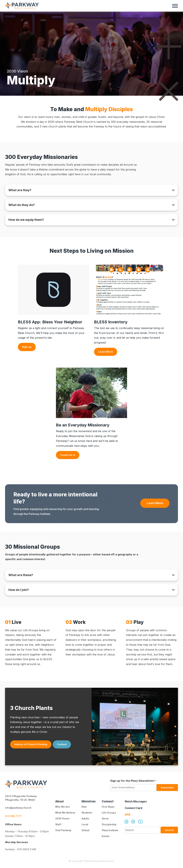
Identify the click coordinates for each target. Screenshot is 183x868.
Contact (62, 744)
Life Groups (109, 813)
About (59, 801)
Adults (86, 819)
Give (128, 815)
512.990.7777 (13, 816)
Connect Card (133, 808)
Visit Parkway (63, 830)
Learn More (106, 352)
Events (106, 836)
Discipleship (109, 824)
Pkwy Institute (110, 830)
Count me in (68, 455)
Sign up (27, 347)
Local (85, 824)
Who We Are (63, 807)
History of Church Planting (31, 744)
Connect (108, 801)
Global (85, 830)
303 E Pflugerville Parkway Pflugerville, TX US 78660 (21, 798)
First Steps (108, 807)
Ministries (89, 801)
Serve (105, 819)
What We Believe (65, 813)
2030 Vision (62, 819)
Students (87, 813)
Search (169, 830)
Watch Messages (136, 801)
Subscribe (167, 788)
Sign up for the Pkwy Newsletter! (133, 781)
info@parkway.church (18, 808)
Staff (58, 824)
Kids (84, 807)
